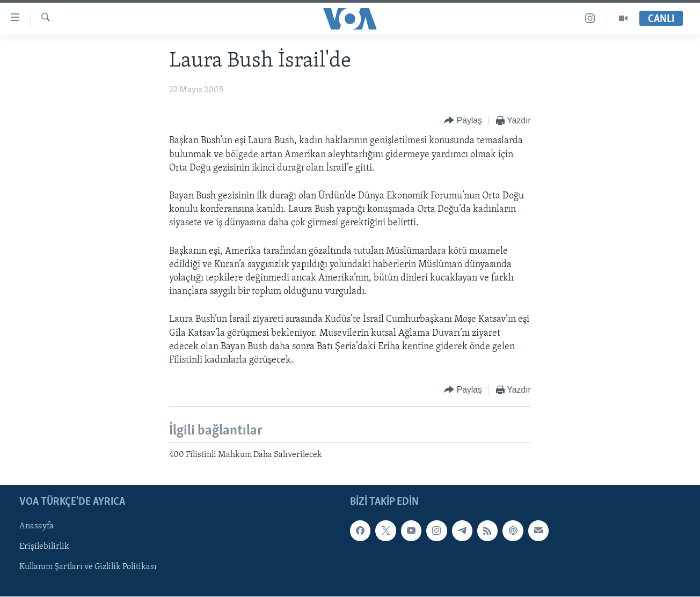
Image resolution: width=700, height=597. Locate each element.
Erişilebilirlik (44, 547)
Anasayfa (37, 527)
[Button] (463, 121)
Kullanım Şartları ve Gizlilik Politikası (88, 567)
